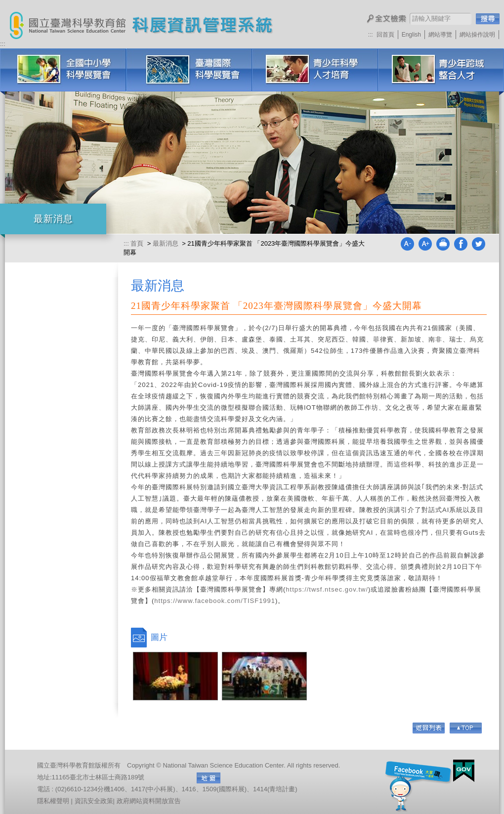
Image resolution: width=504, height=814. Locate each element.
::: (371, 35)
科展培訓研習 (441, 70)
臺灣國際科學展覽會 (189, 70)
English (411, 35)
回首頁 (385, 35)
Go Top (466, 728)
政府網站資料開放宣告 (149, 801)
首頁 (138, 243)
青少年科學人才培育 (315, 70)
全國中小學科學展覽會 (63, 70)
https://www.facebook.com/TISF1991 (215, 601)
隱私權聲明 (53, 801)
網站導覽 (440, 35)
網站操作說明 (477, 35)
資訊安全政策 (94, 801)
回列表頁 (429, 728)
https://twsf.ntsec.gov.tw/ (327, 589)
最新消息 (166, 243)
